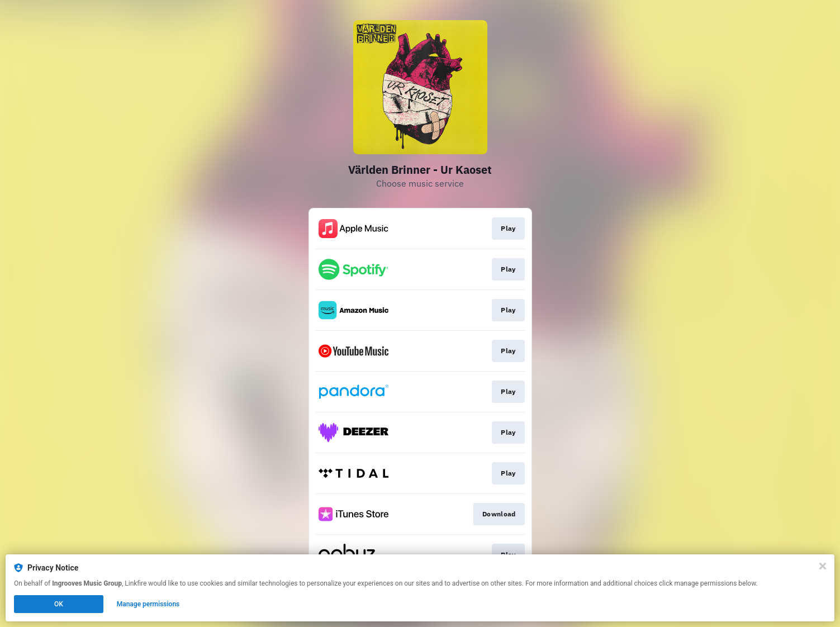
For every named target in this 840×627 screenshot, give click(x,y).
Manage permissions (148, 604)
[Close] (823, 566)
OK (59, 604)
